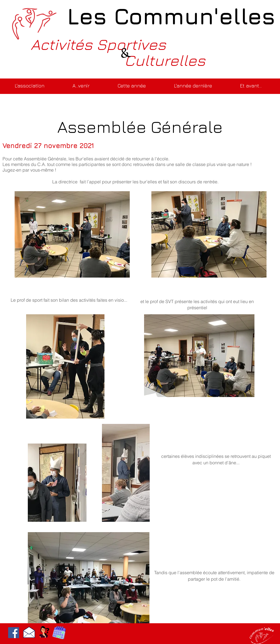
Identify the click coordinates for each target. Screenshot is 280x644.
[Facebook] (14, 633)
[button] (81, 83)
